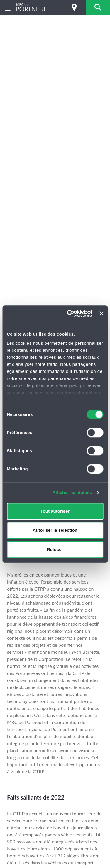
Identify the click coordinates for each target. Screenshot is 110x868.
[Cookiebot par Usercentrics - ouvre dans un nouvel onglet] (69, 313)
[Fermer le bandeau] (101, 313)
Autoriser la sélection (55, 530)
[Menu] (8, 7)
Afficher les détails (72, 492)
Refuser (55, 549)
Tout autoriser (55, 511)
